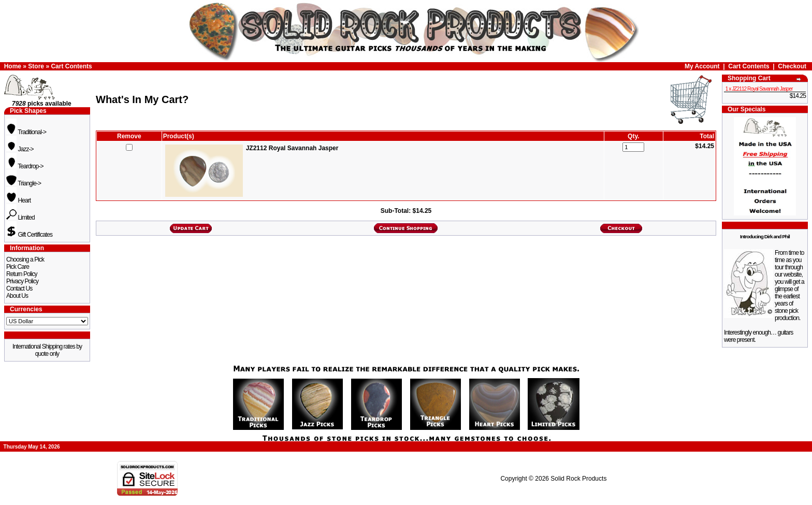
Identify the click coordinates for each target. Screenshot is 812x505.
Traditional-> (26, 132)
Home (13, 66)
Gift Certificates (29, 235)
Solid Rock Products (578, 479)
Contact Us (19, 288)
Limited (20, 218)
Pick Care (18, 267)
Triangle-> (24, 183)
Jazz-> (20, 149)
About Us (17, 296)
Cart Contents (71, 66)
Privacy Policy (22, 281)
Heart (18, 200)
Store (36, 66)
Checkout (792, 66)
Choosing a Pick (25, 259)
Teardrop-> (25, 166)
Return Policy (22, 274)
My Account (702, 66)
